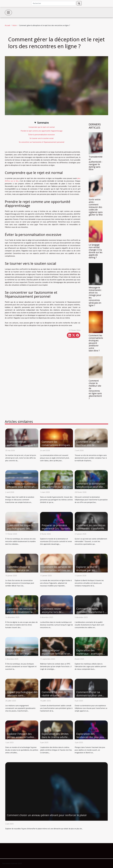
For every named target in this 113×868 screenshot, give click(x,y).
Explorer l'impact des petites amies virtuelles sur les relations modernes (21, 739)
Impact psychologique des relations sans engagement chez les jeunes (22, 697)
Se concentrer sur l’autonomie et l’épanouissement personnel (42, 142)
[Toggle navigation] (8, 13)
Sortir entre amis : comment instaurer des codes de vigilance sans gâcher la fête (96, 207)
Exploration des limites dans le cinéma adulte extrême (55, 737)
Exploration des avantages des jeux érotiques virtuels (18, 654)
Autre (15, 25)
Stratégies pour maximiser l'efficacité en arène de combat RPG (56, 654)
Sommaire (43, 123)
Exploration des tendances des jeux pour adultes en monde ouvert (91, 737)
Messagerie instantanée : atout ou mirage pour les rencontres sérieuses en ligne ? (95, 296)
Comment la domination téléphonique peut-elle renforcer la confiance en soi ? (91, 488)
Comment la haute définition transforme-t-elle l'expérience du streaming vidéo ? (90, 614)
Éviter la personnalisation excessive (42, 135)
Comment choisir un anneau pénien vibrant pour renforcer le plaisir (47, 815)
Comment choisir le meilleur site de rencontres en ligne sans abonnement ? (95, 390)
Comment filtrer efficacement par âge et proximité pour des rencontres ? (56, 488)
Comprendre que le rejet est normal (42, 127)
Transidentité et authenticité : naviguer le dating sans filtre (96, 163)
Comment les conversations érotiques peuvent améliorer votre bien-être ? (96, 343)
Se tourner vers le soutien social (41, 138)
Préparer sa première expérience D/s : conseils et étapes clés (56, 529)
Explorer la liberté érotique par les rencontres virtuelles (88, 570)
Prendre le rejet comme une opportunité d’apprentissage (42, 131)
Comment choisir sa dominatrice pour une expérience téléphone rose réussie (89, 697)
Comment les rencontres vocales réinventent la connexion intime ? (21, 612)
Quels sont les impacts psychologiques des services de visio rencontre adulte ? (20, 530)
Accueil (7, 25)
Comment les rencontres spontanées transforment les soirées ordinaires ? (92, 529)
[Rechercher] (53, 3)
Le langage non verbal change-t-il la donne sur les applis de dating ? (96, 251)
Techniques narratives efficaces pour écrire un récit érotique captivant (21, 487)
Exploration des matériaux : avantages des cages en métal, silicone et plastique (90, 655)
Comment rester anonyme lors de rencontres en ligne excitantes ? (53, 614)
